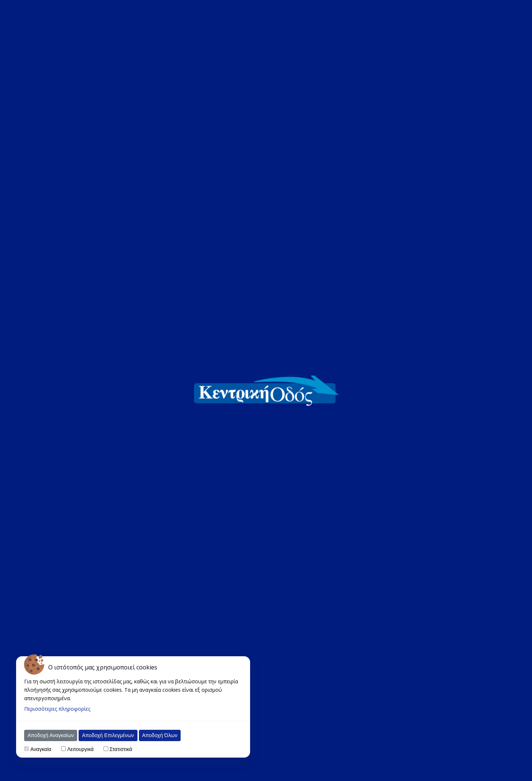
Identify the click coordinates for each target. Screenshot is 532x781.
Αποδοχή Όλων (160, 735)
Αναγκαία (41, 749)
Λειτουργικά (80, 749)
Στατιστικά (121, 749)
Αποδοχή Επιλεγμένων (108, 735)
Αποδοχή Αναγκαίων (51, 735)
